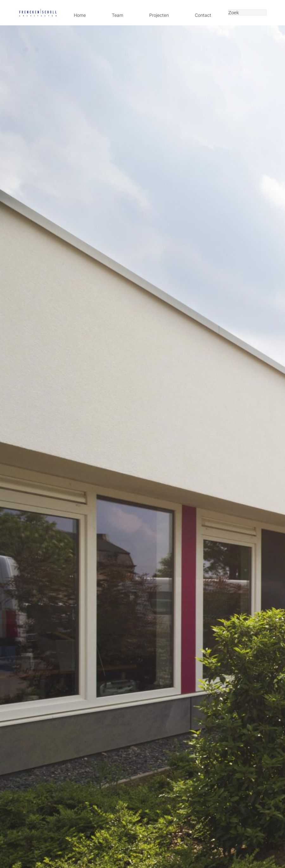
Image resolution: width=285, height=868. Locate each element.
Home (80, 15)
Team (117, 15)
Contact (203, 15)
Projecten (159, 15)
